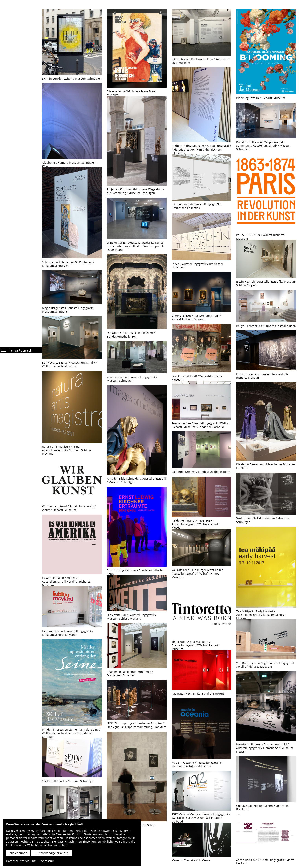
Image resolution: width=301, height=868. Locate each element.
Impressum (47, 861)
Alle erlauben (18, 853)
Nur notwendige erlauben (52, 853)
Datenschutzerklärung (21, 861)
